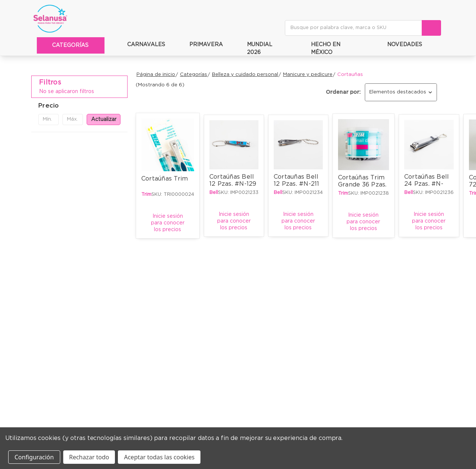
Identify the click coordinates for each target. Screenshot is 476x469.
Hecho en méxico (321, 49)
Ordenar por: (343, 92)
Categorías (72, 45)
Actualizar (104, 119)
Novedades (400, 44)
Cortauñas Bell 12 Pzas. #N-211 (297, 180)
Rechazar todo (89, 457)
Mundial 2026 (255, 49)
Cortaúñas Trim (165, 179)
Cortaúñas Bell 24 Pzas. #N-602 (428, 183)
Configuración (34, 457)
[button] (79, 106)
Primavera (201, 44)
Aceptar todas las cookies (159, 457)
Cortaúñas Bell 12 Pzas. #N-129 (233, 180)
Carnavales (141, 44)
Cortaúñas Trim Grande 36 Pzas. (362, 181)
